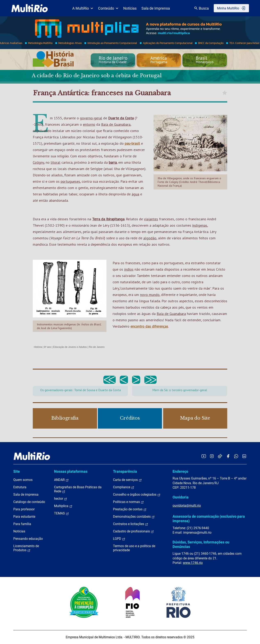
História (38, 347)
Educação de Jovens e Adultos (70, 347)
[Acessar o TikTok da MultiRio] (220, 456)
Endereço (180, 471)
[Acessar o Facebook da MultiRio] (228, 456)
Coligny (38, 162)
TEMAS (62, 513)
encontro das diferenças (149, 326)
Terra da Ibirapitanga (108, 219)
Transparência (125, 471)
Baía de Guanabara (116, 124)
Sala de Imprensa (156, 8)
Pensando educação (28, 539)
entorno (89, 124)
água (135, 194)
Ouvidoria (181, 497)
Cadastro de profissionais (133, 531)
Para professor (24, 509)
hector (61, 499)
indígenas (200, 225)
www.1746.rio (193, 563)
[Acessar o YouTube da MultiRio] (204, 456)
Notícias (130, 8)
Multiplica (63, 506)
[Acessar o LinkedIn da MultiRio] (244, 456)
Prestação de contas (130, 509)
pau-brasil (132, 143)
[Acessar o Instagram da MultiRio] (212, 456)
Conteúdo (108, 8)
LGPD (119, 539)
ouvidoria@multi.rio (187, 506)
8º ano (47, 347)
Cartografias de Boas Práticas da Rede (78, 489)
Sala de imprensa (26, 494)
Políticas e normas (128, 502)
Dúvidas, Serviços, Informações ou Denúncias (201, 544)
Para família (22, 524)
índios (129, 269)
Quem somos (23, 480)
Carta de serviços (127, 480)
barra (113, 162)
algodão (150, 238)
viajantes (151, 219)
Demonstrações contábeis (134, 517)
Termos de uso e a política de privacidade (134, 548)
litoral (55, 162)
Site (17, 471)
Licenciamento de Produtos (26, 548)
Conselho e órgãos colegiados (137, 495)
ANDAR (61, 480)
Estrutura (20, 487)
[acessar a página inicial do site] (30, 8)
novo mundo (150, 295)
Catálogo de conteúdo (29, 502)
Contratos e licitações (131, 524)
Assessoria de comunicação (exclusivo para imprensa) (209, 519)
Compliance (124, 487)
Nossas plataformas (71, 471)
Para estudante (24, 517)
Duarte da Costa (121, 118)
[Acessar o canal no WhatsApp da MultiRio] (236, 456)
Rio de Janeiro (97, 347)
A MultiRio (83, 8)
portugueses (70, 181)
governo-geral (91, 118)
